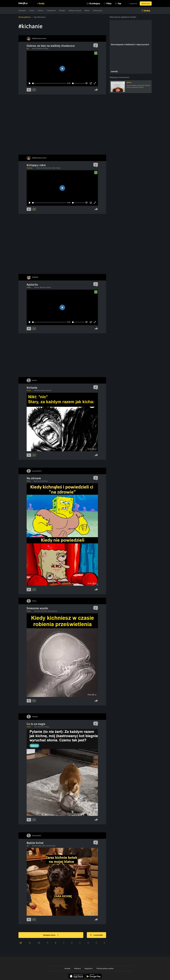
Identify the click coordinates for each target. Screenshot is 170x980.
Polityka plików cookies (105, 968)
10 (39, 943)
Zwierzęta (22, 10)
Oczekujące (95, 3)
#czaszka (44, 611)
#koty (44, 846)
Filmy (109, 3)
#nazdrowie (44, 481)
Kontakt (67, 968)
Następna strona (51, 935)
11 (30, 943)
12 (21, 943)
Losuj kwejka (96, 935)
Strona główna (24, 17)
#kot (36, 727)
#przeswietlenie (52, 611)
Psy (28, 49)
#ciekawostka (47, 168)
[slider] (49, 83)
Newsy (87, 10)
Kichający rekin (36, 165)
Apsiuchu (32, 285)
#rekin (54, 168)
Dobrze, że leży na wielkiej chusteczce (51, 46)
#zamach (48, 390)
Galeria (41, 10)
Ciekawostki (51, 10)
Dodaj (41, 3)
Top (119, 3)
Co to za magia (36, 724)
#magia (47, 727)
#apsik (46, 49)
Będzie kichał (35, 843)
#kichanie (41, 49)
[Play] (30, 83)
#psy (40, 846)
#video (49, 287)
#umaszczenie (51, 846)
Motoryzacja (98, 10)
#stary (43, 390)
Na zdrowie (34, 478)
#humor (35, 49)
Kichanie (32, 388)
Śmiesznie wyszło (37, 608)
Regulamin (89, 968)
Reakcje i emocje (75, 10)
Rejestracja (146, 3)
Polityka (62, 10)
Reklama (77, 968)
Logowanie (133, 3)
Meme (29, 481)
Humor (32, 10)
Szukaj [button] (147, 11)
